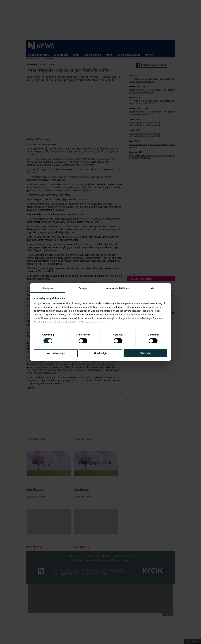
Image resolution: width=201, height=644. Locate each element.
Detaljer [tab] (83, 288)
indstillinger (41, 318)
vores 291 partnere (51, 303)
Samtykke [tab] (48, 288)
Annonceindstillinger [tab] (118, 288)
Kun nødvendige (56, 353)
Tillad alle (145, 353)
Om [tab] (153, 288)
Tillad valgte (100, 353)
